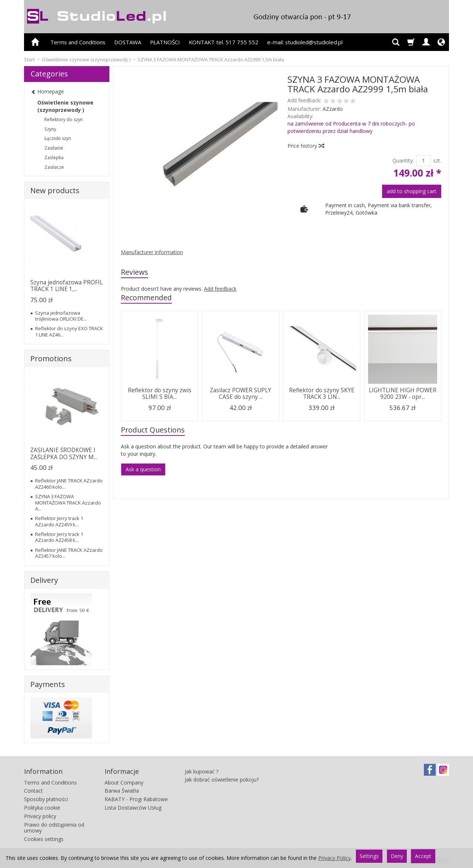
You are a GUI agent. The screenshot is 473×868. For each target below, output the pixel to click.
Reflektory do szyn (64, 119)
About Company (124, 782)
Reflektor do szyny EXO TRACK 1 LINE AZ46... (69, 331)
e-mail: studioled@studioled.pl (305, 42)
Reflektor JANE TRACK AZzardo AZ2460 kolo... (69, 483)
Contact (33, 791)
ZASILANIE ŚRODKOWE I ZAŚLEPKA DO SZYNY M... (64, 453)
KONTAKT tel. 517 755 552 (224, 42)
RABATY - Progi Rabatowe (136, 799)
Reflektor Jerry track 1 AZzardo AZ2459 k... (59, 521)
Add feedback (220, 289)
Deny (397, 856)
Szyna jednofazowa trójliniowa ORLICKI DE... (61, 316)
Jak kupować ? (202, 771)
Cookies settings (44, 839)
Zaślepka (54, 158)
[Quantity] (423, 161)
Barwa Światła (122, 791)
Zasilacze (54, 167)
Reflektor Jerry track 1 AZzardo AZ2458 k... (59, 537)
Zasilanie (54, 148)
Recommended (146, 298)
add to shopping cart (412, 191)
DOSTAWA (128, 42)
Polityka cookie (42, 808)
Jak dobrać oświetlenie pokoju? (222, 780)
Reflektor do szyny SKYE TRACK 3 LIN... (322, 394)
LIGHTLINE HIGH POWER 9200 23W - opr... (403, 394)
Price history (306, 146)
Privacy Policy (334, 858)
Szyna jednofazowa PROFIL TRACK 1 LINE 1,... (67, 286)
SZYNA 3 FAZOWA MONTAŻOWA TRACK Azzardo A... (68, 503)
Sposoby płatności (46, 799)
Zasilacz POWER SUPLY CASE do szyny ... (241, 394)
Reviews (135, 272)
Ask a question (143, 469)
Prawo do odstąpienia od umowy (54, 828)
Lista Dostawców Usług (133, 808)
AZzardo (333, 109)
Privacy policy (40, 816)
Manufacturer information (152, 252)
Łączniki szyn (58, 138)
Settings (369, 856)
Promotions (51, 358)
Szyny (50, 129)
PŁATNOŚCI (165, 42)
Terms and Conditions (78, 42)
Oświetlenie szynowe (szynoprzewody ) (65, 106)
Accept (423, 856)
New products (55, 190)
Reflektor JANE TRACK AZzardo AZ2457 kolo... (69, 553)
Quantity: (403, 160)
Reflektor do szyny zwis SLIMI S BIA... (160, 394)
